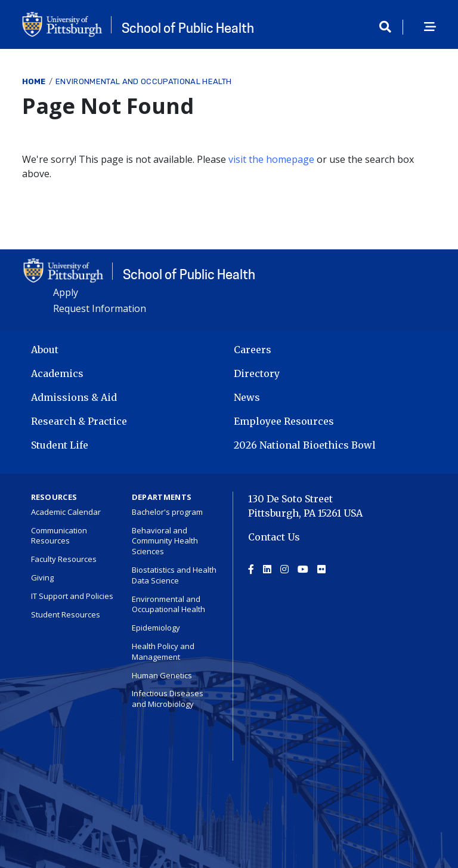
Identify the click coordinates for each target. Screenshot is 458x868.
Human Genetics (162, 675)
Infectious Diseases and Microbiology (168, 699)
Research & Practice (79, 421)
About (45, 350)
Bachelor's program (167, 512)
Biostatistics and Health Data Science (174, 575)
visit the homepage (271, 159)
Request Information (100, 308)
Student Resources (66, 614)
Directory (257, 373)
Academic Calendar (66, 512)
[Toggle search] (389, 27)
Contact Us (274, 537)
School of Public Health (188, 28)
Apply (66, 292)
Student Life (60, 445)
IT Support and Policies (72, 596)
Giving (42, 577)
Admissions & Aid (74, 397)
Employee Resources (284, 421)
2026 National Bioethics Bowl (305, 445)
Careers (253, 350)
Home (34, 81)
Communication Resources (59, 536)
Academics (57, 373)
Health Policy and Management (163, 651)
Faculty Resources (64, 559)
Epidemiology (156, 628)
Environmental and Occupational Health (143, 81)
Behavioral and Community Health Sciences (165, 541)
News (247, 397)
